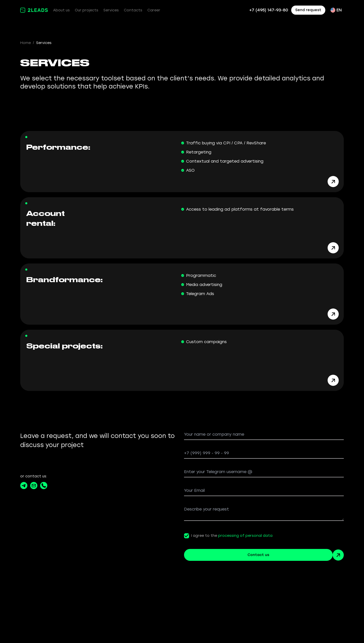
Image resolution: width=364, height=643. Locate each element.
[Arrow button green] (338, 553)
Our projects (87, 10)
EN (336, 10)
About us (61, 10)
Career (154, 10)
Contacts (133, 10)
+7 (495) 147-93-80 (269, 10)
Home (26, 43)
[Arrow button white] (333, 181)
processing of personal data (245, 534)
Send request (308, 10)
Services (111, 10)
